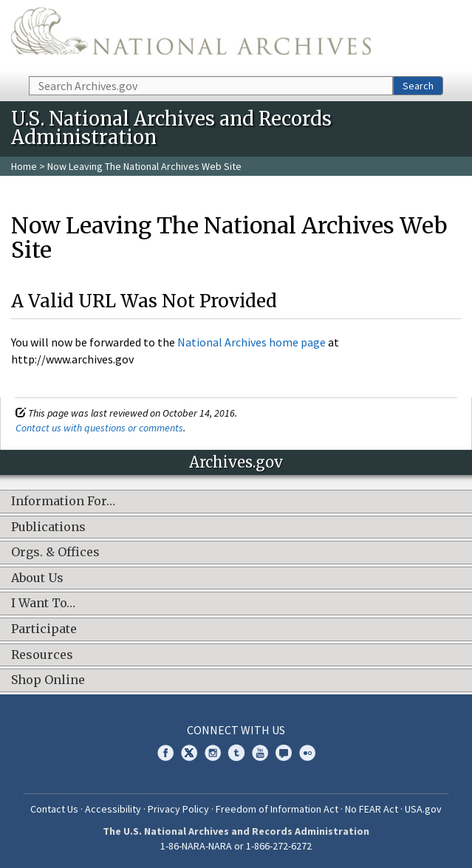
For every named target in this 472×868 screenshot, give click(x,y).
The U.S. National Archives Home (191, 37)
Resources (42, 655)
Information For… (63, 502)
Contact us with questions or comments (99, 428)
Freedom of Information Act (277, 809)
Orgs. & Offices (55, 553)
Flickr (307, 753)
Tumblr (236, 753)
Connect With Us (236, 730)
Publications (48, 527)
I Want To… (43, 604)
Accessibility (113, 809)
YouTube (260, 753)
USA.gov (423, 809)
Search (418, 86)
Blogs (284, 753)
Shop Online (48, 680)
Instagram (213, 753)
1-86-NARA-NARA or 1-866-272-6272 (236, 846)
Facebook (165, 753)
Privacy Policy (178, 809)
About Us (37, 578)
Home (24, 166)
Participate (44, 629)
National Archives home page (252, 342)
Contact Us (54, 809)
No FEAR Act (372, 809)
